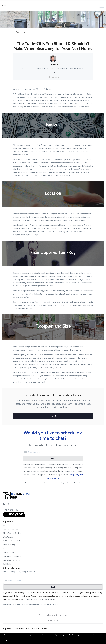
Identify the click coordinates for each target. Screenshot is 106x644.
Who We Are (8, 537)
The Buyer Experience (12, 552)
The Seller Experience (12, 556)
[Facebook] (4, 504)
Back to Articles (23, 32)
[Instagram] (8, 504)
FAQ (5, 549)
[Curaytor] (14, 516)
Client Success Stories (12, 533)
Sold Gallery (8, 564)
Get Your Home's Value (12, 541)
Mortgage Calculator (11, 560)
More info (99, 635)
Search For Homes (10, 529)
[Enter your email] (55, 452)
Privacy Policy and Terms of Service (41, 599)
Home (6, 525)
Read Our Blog (9, 545)
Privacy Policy (53, 620)
